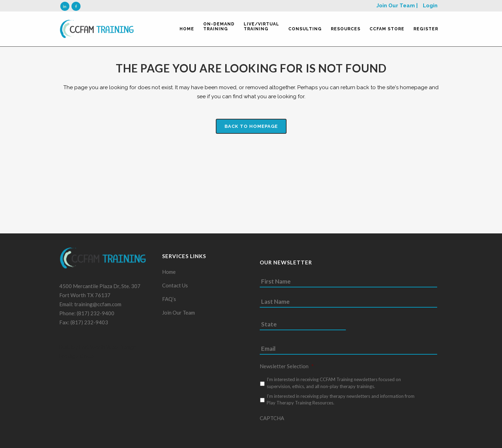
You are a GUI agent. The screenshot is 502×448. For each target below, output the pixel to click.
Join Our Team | (397, 6)
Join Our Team (178, 315)
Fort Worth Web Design (107, 350)
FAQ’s (169, 302)
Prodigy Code (77, 359)
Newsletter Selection (287, 369)
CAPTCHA (272, 421)
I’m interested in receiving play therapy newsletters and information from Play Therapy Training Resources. (341, 402)
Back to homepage (251, 126)
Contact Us (175, 288)
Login (430, 6)
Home (169, 275)
